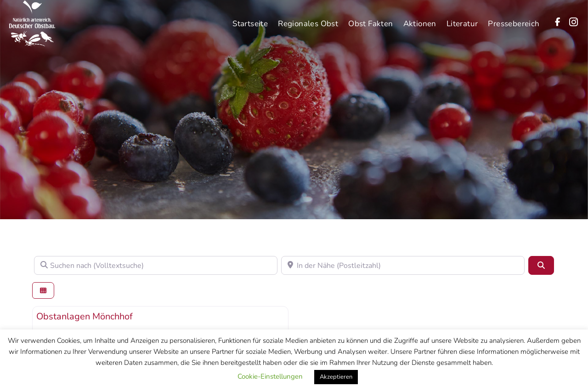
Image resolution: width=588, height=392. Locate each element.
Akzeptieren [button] (336, 377)
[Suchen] (541, 265)
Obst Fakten (370, 18)
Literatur (462, 18)
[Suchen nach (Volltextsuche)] (156, 265)
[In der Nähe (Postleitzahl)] (403, 265)
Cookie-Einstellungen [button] (270, 376)
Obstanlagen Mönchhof (85, 316)
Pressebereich (514, 18)
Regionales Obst (308, 18)
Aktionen (420, 18)
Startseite (250, 18)
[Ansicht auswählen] (43, 291)
